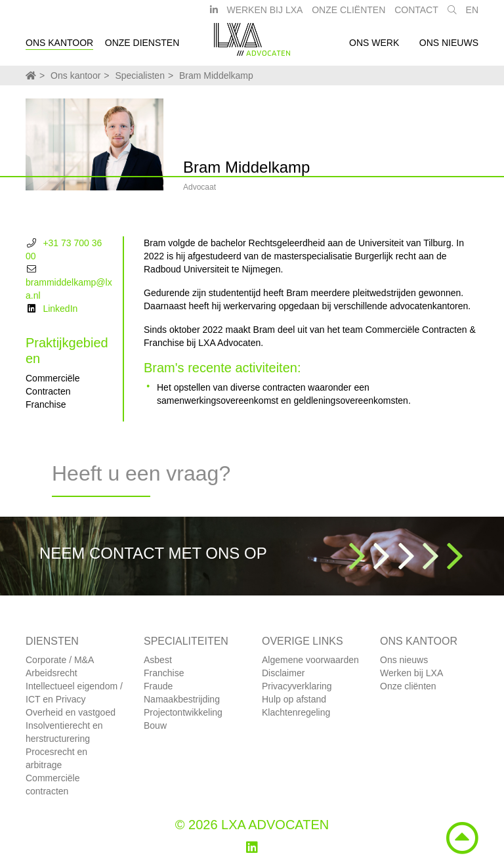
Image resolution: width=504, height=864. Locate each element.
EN (472, 15)
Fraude (158, 686)
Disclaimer (283, 673)
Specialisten (140, 76)
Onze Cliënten (348, 15)
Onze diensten (142, 48)
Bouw (155, 725)
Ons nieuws (449, 48)
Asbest (158, 660)
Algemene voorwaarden (310, 660)
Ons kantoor (59, 48)
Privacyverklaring (297, 686)
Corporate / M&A (60, 660)
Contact (416, 15)
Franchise (164, 673)
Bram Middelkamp (216, 76)
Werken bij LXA (264, 15)
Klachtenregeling (296, 712)
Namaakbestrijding (182, 699)
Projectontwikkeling (183, 712)
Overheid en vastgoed (71, 712)
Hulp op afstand (294, 699)
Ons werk (374, 48)
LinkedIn (60, 309)
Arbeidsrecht (52, 673)
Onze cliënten (408, 686)
